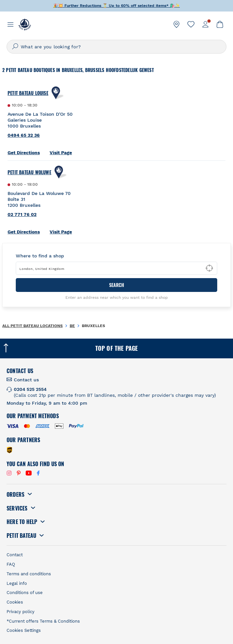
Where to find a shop (40, 256)
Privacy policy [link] (21, 612)
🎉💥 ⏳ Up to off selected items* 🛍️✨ (116, 6)
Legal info (17, 583)
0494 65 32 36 (24, 135)
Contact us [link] (26, 380)
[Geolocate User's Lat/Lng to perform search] (209, 268)
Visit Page (61, 153)
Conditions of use (25, 593)
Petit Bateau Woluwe (29, 172)
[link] (176, 24)
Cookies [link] (15, 602)
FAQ (11, 564)
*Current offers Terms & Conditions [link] (43, 621)
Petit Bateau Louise (28, 93)
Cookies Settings (24, 630)
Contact (15, 555)
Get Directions (24, 153)
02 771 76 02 (22, 214)
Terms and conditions (29, 574)
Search (116, 285)
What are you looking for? (51, 47)
